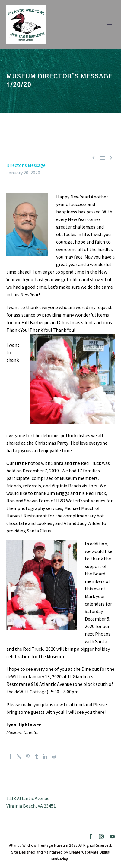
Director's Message (26, 165)
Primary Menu (109, 24)
